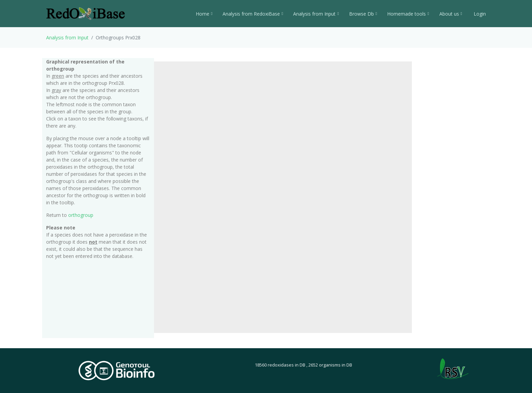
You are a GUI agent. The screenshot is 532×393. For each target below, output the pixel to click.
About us (451, 14)
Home (204, 14)
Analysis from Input (316, 14)
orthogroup (81, 215)
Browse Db (363, 14)
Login (479, 14)
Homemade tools (408, 14)
